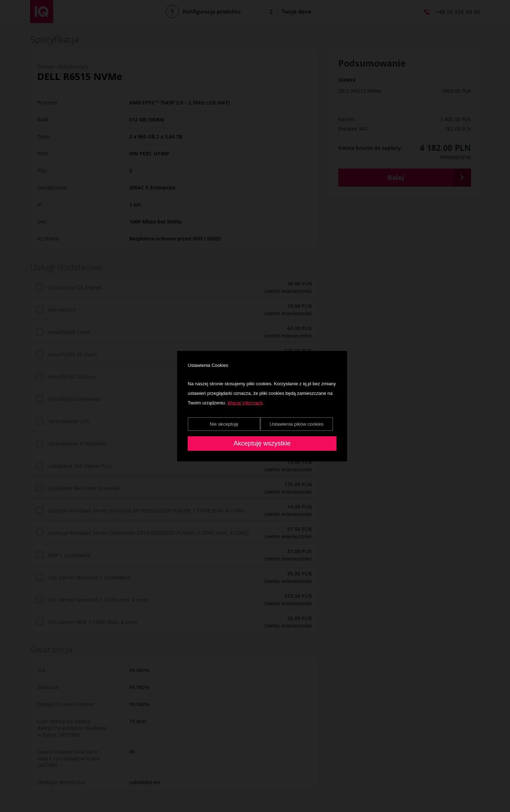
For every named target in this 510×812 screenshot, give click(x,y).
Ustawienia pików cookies (297, 424)
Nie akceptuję (224, 424)
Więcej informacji (245, 403)
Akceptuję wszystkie (262, 443)
